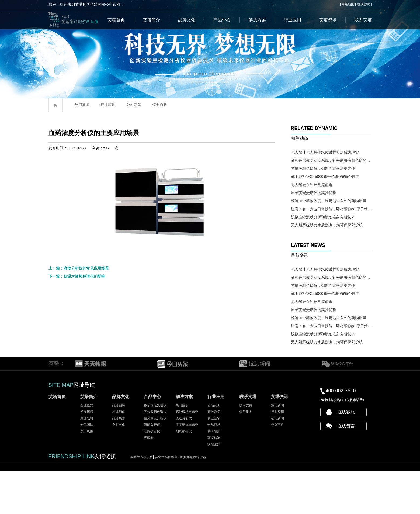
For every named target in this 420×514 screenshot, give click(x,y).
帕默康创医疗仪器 (193, 500)
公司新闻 (134, 105)
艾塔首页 (116, 20)
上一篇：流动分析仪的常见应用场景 (79, 371)
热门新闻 (82, 105)
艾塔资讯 (328, 20)
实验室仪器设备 (142, 500)
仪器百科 (160, 105)
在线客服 (346, 455)
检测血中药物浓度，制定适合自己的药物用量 (329, 201)
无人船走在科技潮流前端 (312, 185)
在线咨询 (364, 4)
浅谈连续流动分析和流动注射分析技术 (323, 217)
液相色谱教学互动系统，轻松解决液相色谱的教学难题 (331, 160)
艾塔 (156, 338)
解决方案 (257, 20)
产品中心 (222, 20)
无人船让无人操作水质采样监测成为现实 (325, 152)
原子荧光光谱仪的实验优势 (314, 193)
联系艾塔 (363, 20)
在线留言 (346, 469)
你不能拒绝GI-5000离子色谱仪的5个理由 (325, 177)
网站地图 (348, 4)
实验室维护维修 (168, 500)
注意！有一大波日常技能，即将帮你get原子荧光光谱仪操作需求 (331, 209)
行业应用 (293, 20)
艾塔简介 (151, 20)
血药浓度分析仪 (64, 158)
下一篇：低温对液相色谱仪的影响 (77, 380)
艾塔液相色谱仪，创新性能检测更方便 (323, 168)
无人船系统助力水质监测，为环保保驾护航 (327, 225)
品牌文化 (187, 20)
